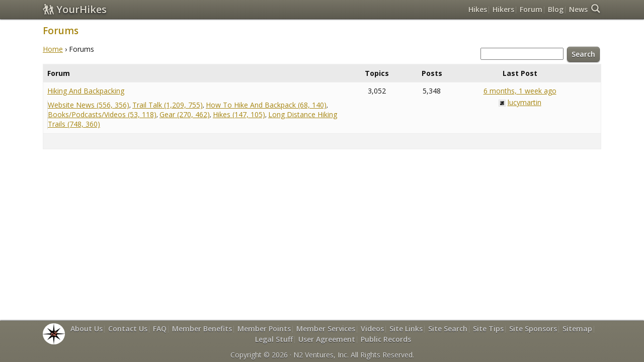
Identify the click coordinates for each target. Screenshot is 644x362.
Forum (531, 9)
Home (53, 49)
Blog (556, 9)
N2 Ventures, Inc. (321, 355)
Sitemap (577, 329)
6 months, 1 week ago (520, 91)
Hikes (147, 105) (239, 114)
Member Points (264, 329)
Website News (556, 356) (89, 105)
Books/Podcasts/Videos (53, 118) (102, 114)
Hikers (503, 9)
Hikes (478, 9)
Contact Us (128, 329)
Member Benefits (202, 329)
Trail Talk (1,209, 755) (168, 105)
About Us (87, 329)
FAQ (160, 329)
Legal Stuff (274, 339)
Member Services (326, 329)
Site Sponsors (533, 329)
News (578, 9)
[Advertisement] (322, 192)
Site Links (406, 329)
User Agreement (327, 339)
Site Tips (488, 329)
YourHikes (75, 9)
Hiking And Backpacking (86, 91)
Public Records (386, 339)
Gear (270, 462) (185, 114)
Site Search (448, 329)
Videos (372, 329)
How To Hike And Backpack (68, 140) (266, 105)
